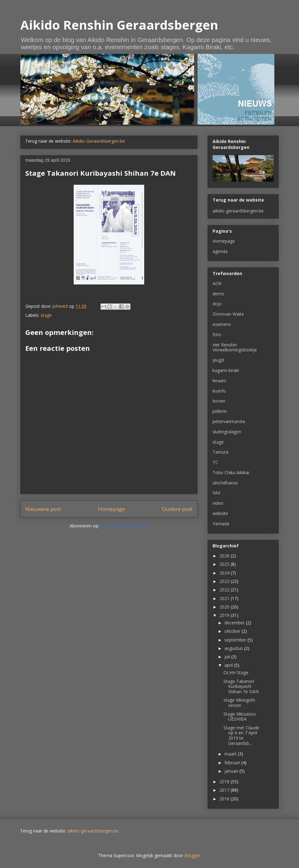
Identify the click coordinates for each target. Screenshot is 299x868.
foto (217, 334)
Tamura (221, 452)
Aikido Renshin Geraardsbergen (119, 25)
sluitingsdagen (227, 432)
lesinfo (219, 391)
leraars (219, 381)
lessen (219, 401)
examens (222, 324)
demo (218, 294)
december (235, 623)
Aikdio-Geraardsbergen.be (99, 141)
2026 (225, 556)
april (229, 665)
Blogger (192, 855)
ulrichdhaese (225, 483)
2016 (225, 799)
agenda (220, 251)
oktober (233, 631)
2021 (225, 598)
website (220, 513)
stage (46, 315)
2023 (225, 581)
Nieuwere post (43, 509)
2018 (225, 782)
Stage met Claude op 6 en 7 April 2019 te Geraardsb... (241, 735)
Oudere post (177, 509)
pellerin (220, 411)
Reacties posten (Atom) (124, 526)
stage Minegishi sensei (239, 703)
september (236, 640)
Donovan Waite (228, 314)
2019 (225, 615)
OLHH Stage (236, 672)
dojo (217, 304)
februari (233, 763)
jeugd (218, 360)
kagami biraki (226, 370)
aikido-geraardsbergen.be (238, 211)
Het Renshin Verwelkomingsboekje (235, 347)
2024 (225, 573)
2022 (225, 590)
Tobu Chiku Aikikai (231, 472)
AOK (217, 283)
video (218, 503)
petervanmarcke (229, 421)
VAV (216, 493)
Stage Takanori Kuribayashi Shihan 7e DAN (241, 687)
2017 (225, 790)
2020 (225, 607)
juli (228, 657)
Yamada (221, 524)
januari (232, 771)
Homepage (111, 509)
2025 (225, 564)
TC (215, 462)
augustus (234, 648)
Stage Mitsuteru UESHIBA (240, 717)
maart (231, 754)
